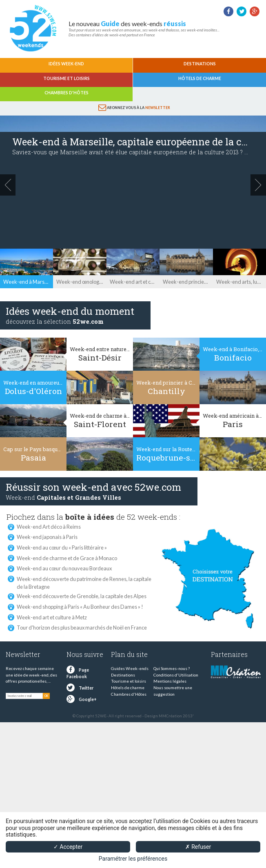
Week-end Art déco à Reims (49, 527)
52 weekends (33, 28)
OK (46, 696)
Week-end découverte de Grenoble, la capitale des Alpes (82, 596)
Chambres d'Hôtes (66, 93)
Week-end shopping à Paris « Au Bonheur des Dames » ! (80, 607)
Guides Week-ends (130, 668)
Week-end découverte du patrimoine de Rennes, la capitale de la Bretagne (84, 579)
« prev (8, 185)
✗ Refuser (198, 847)
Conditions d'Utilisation (176, 675)
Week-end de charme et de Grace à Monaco (67, 558)
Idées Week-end (66, 64)
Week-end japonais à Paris (47, 537)
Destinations (200, 64)
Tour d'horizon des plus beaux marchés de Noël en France (82, 628)
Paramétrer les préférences (133, 859)
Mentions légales (170, 681)
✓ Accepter (68, 847)
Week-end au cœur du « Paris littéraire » (62, 548)
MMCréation (170, 716)
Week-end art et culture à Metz (52, 617)
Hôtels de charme (200, 78)
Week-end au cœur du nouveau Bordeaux (64, 568)
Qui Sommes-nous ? (172, 668)
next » (258, 185)
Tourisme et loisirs (66, 78)
